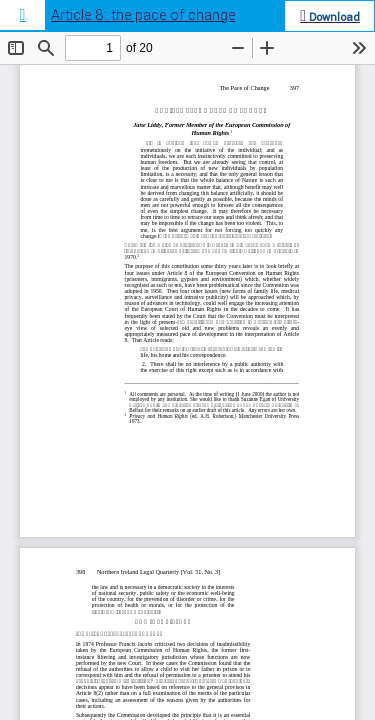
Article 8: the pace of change (143, 15)
